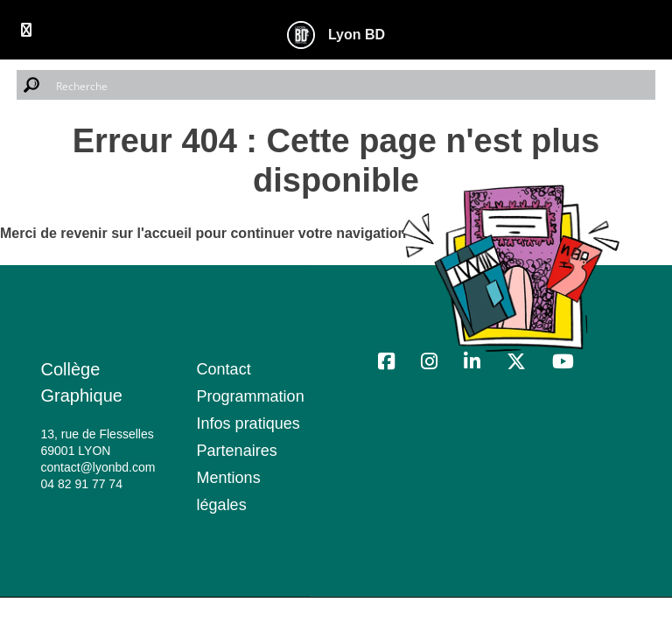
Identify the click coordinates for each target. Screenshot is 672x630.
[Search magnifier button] (31, 85)
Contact (224, 369)
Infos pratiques (248, 423)
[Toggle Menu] (26, 30)
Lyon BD (357, 35)
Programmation (251, 396)
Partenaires (237, 451)
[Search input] (352, 85)
